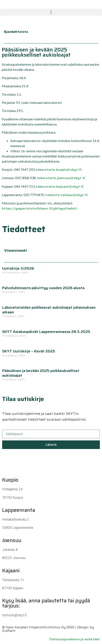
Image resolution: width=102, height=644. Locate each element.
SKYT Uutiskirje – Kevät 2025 (29, 351)
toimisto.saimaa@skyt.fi (66, 195)
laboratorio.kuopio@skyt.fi (59, 170)
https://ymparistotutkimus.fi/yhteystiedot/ (39, 208)
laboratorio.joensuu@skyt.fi (61, 178)
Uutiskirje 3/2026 (18, 268)
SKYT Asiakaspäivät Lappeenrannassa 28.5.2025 (46, 332)
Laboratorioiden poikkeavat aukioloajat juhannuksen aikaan (49, 310)
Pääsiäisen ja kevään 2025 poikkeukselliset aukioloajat (41, 373)
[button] (51, 12)
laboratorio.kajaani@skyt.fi (60, 187)
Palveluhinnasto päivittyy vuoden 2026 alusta (43, 288)
